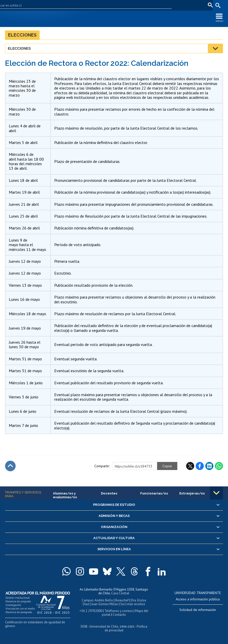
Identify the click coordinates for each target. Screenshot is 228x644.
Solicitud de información (198, 610)
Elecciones (22, 35)
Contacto (119, 615)
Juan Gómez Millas (105, 604)
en (194, 5)
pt (209, 5)
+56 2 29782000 (91, 611)
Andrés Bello (104, 600)
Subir (10, 466)
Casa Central (120, 593)
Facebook (200, 466)
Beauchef (122, 600)
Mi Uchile (166, 5)
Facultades (121, 5)
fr (202, 5)
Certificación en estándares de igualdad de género (35, 624)
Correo (182, 5)
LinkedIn (209, 466)
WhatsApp (219, 466)
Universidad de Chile (104, 626)
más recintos (136, 604)
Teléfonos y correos (119, 611)
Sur (123, 604)
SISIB (84, 626)
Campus (88, 600)
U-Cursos (148, 5)
